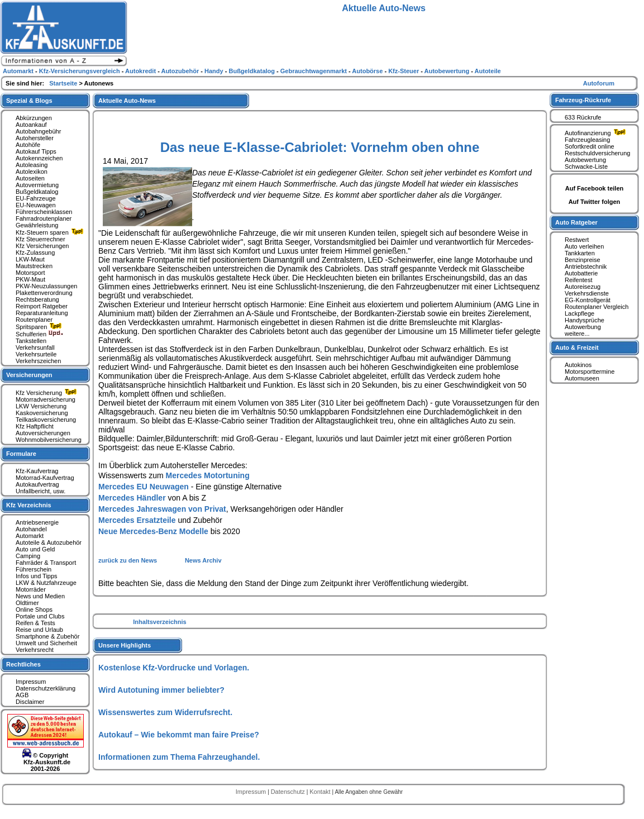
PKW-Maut (30, 279)
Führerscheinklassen (44, 212)
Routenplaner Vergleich (597, 307)
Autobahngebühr (38, 131)
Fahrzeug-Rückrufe (583, 100)
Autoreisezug (583, 287)
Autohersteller (35, 138)
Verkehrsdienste (587, 293)
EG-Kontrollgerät (588, 300)
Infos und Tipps (37, 576)
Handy (215, 71)
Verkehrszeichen (38, 361)
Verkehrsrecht (35, 650)
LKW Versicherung (41, 406)
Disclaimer (30, 702)
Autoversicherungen (43, 433)
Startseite (64, 83)
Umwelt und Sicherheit (46, 643)
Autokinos (578, 365)
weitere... (577, 334)
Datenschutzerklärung (46, 688)
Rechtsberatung (37, 299)
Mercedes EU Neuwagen (144, 487)
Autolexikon (32, 172)
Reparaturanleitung (42, 313)
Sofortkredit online (590, 146)
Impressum (31, 682)
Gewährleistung (37, 225)
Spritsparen (40, 327)
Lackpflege (579, 313)
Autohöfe (28, 145)
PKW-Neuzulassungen (46, 286)
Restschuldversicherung (597, 153)
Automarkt (30, 536)
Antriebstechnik (586, 266)
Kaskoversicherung (42, 413)
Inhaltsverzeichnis (159, 622)
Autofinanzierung (597, 133)
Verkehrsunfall (35, 347)
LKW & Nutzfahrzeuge (46, 583)
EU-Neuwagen (36, 205)
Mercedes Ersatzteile (137, 520)
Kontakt (321, 792)
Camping (28, 556)
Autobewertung (585, 160)
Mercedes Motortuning (208, 475)
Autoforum (599, 83)
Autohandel (31, 529)
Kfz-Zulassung (35, 253)
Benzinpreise (583, 260)
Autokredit (141, 71)
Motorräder (31, 589)
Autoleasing (32, 165)
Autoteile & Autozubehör (49, 542)
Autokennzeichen (39, 158)
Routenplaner (34, 320)
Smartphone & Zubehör (47, 636)
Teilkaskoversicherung (46, 420)
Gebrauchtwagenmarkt (314, 71)
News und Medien (40, 596)
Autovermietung (37, 185)
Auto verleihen (584, 246)
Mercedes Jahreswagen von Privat (162, 509)
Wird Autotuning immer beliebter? (161, 690)
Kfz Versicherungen (42, 246)
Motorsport (30, 273)
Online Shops (34, 610)
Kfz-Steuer (404, 71)
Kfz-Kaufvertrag (37, 471)
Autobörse (368, 71)
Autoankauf (31, 125)
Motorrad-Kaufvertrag (45, 478)
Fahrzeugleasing (587, 140)
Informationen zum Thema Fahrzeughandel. (179, 757)
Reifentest (579, 280)
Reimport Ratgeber (42, 306)
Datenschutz (289, 792)
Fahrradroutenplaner (44, 218)
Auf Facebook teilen (595, 188)
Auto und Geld (35, 549)
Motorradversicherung (46, 399)
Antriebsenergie (37, 522)
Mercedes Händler (132, 498)
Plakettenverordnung (44, 293)
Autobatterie (581, 273)
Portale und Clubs (40, 616)
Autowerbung (583, 327)
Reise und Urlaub (39, 630)
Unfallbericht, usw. (40, 491)
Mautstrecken (34, 266)
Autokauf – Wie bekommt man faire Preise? (179, 735)
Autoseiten (30, 178)
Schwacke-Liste (586, 166)
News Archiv (203, 560)
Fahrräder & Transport (46, 563)
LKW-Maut (30, 259)
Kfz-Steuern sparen (51, 232)
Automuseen (582, 378)
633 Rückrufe (583, 117)
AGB (22, 695)
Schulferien (40, 334)
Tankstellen (31, 341)
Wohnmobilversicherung (49, 440)
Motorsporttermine (590, 372)
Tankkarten (580, 253)
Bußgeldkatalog (37, 192)
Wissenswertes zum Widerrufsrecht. (165, 712)
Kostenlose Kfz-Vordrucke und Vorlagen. (174, 668)
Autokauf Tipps (36, 151)
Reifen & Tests (35, 623)
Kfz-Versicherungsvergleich (80, 71)
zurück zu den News (128, 560)
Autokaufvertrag (37, 484)
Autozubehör (181, 71)
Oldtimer (27, 603)
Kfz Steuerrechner (40, 239)
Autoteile (488, 71)
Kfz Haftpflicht (35, 426)
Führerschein (34, 569)
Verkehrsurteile (36, 354)
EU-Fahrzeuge (36, 198)
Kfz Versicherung (47, 393)
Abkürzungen (34, 118)
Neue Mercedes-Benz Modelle (153, 531)
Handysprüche (585, 320)
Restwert (577, 240)
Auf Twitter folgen (595, 202)
